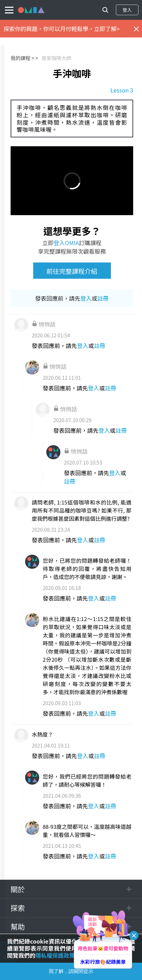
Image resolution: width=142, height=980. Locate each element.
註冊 (103, 298)
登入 (127, 10)
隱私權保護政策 (55, 955)
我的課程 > (22, 58)
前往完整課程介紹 (72, 271)
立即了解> (107, 29)
